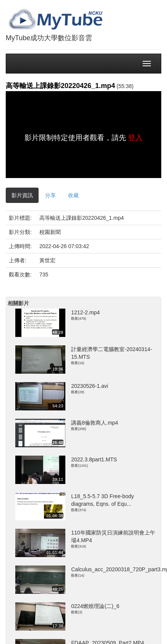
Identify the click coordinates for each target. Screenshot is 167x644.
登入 (135, 138)
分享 (50, 195)
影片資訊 (22, 195)
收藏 (73, 195)
